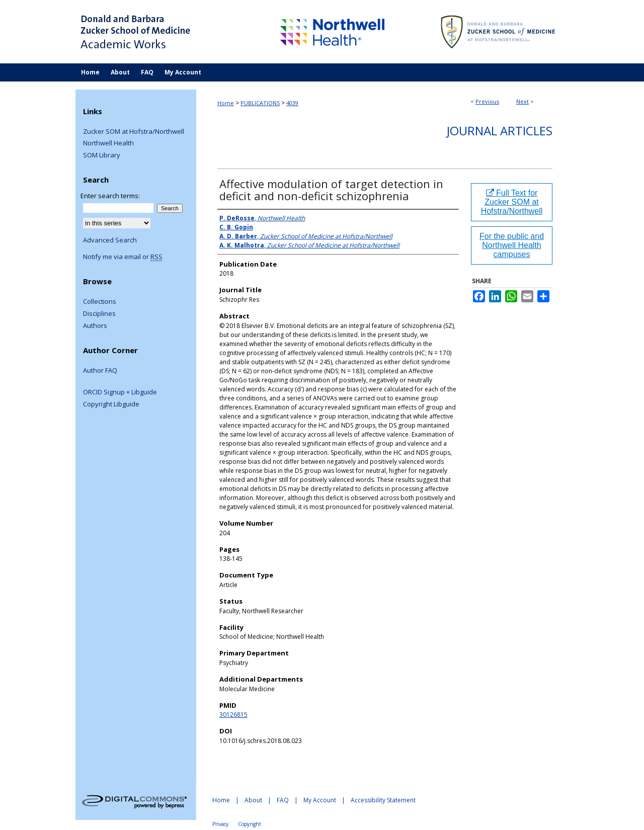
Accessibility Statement (383, 800)
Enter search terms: (110, 196)
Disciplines (99, 314)
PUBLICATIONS (260, 103)
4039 (292, 103)
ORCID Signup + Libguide (120, 392)
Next (522, 101)
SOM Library (102, 155)
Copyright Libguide (111, 404)
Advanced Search (110, 240)
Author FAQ (100, 371)
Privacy (220, 824)
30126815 (233, 715)
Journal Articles (500, 131)
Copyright (250, 824)
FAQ (283, 800)
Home (226, 103)
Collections (100, 302)
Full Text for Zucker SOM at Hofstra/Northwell (512, 202)
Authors (95, 326)
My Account (320, 800)
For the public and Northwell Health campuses (512, 245)
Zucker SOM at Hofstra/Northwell (134, 132)
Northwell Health (108, 143)
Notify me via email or (123, 257)
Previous (487, 101)
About (253, 800)
